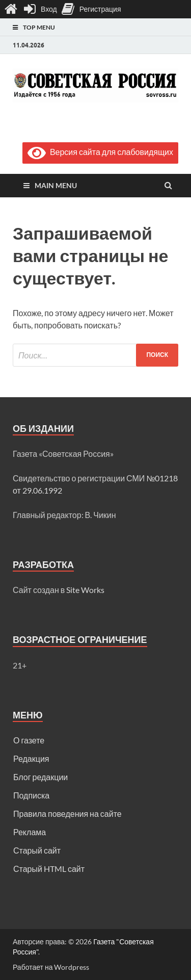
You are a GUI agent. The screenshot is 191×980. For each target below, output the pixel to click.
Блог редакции (40, 777)
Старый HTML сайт (49, 869)
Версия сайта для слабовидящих (100, 152)
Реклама (30, 832)
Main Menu (56, 185)
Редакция (31, 758)
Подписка (31, 795)
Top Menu (39, 27)
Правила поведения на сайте (67, 814)
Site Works (85, 590)
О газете (29, 740)
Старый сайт (37, 850)
